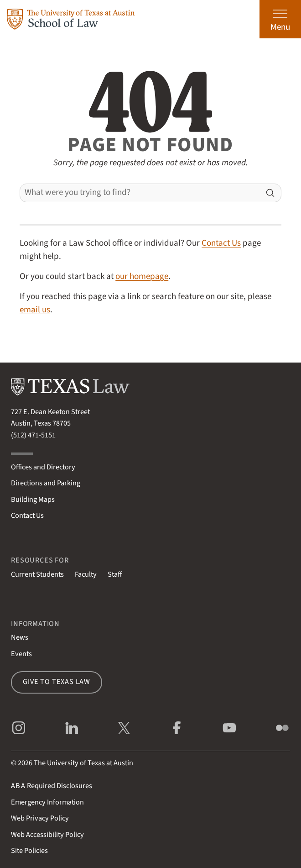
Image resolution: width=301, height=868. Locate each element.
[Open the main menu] (280, 19)
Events (21, 654)
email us (35, 310)
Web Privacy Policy (40, 818)
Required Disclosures (52, 786)
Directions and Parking (46, 483)
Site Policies (29, 851)
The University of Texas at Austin (83, 763)
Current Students (37, 574)
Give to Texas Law (57, 682)
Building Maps (33, 500)
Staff (115, 574)
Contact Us (221, 243)
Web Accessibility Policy (47, 835)
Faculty (86, 574)
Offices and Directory (43, 467)
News (20, 637)
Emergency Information (47, 802)
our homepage (142, 276)
